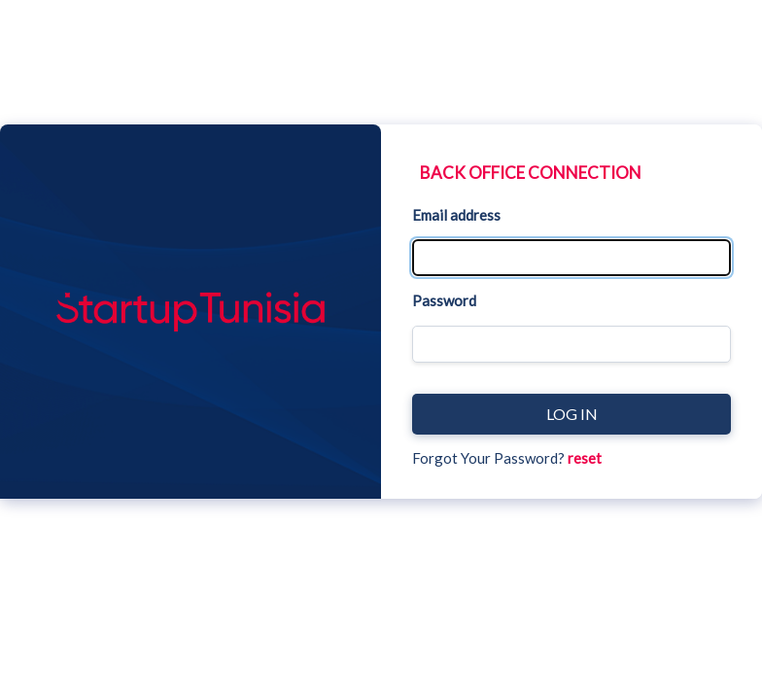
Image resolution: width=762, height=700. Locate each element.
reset (585, 458)
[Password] (571, 344)
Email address (456, 215)
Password (444, 300)
